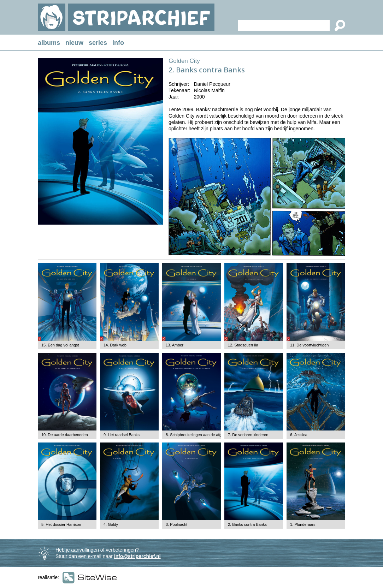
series (98, 43)
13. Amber (175, 345)
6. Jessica (299, 435)
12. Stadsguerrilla (243, 345)
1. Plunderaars (303, 524)
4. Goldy (111, 524)
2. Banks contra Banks (247, 524)
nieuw (74, 43)
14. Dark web (115, 345)
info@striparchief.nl (137, 556)
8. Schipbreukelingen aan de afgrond (198, 435)
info (118, 43)
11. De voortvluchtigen (309, 345)
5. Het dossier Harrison (61, 524)
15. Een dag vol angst (60, 345)
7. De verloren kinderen (248, 435)
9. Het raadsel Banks (122, 435)
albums (49, 43)
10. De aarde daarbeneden (65, 435)
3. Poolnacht (176, 524)
